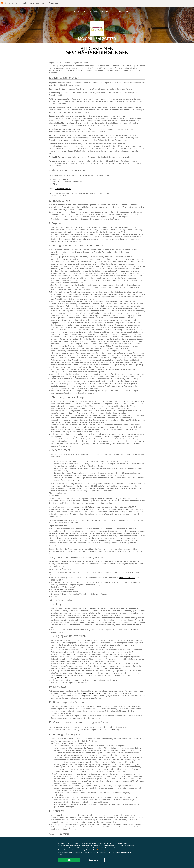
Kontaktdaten (107, 12)
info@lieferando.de (63, 189)
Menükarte (74, 12)
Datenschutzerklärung (109, 730)
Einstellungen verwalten (105, 850)
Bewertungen (90, 12)
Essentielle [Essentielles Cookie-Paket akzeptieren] (93, 860)
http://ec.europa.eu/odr (85, 673)
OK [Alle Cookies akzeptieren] (69, 860)
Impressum (122, 12)
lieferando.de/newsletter (94, 693)
